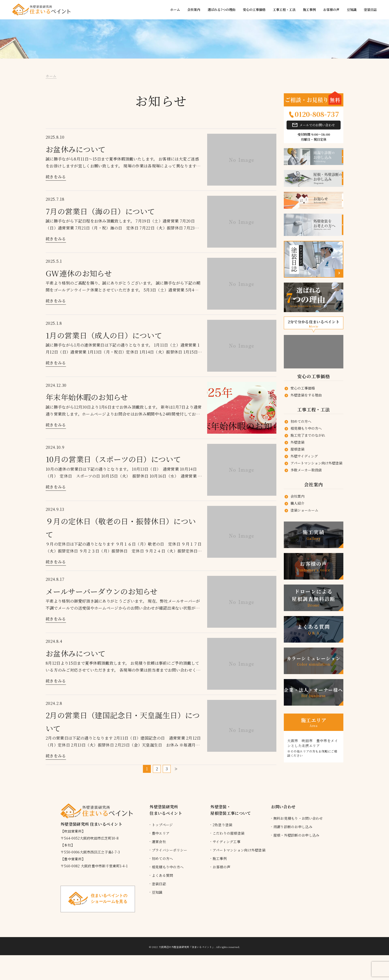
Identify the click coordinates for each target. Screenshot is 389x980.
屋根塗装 (297, 449)
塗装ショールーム (304, 510)
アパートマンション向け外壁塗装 (316, 463)
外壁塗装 (297, 442)
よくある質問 (314, 629)
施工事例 (309, 10)
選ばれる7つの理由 (222, 10)
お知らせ (328, 200)
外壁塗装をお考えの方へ (328, 225)
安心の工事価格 (254, 10)
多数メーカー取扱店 (306, 470)
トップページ (162, 825)
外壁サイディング (304, 456)
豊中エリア (161, 833)
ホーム (175, 10)
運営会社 (159, 842)
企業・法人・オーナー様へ (314, 692)
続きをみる (56, 177)
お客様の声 (331, 10)
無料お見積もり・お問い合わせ (298, 818)
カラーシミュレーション (314, 661)
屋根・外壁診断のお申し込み (296, 835)
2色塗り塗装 (223, 825)
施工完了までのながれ (308, 435)
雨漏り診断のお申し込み (293, 827)
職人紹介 (297, 503)
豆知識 (352, 10)
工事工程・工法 (284, 10)
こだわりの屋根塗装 (229, 833)
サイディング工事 (227, 842)
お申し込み (328, 157)
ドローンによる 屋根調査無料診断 (314, 598)
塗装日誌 (370, 10)
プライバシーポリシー (170, 850)
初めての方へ (301, 421)
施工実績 (314, 535)
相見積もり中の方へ (306, 428)
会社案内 (194, 10)
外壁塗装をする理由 (306, 395)
